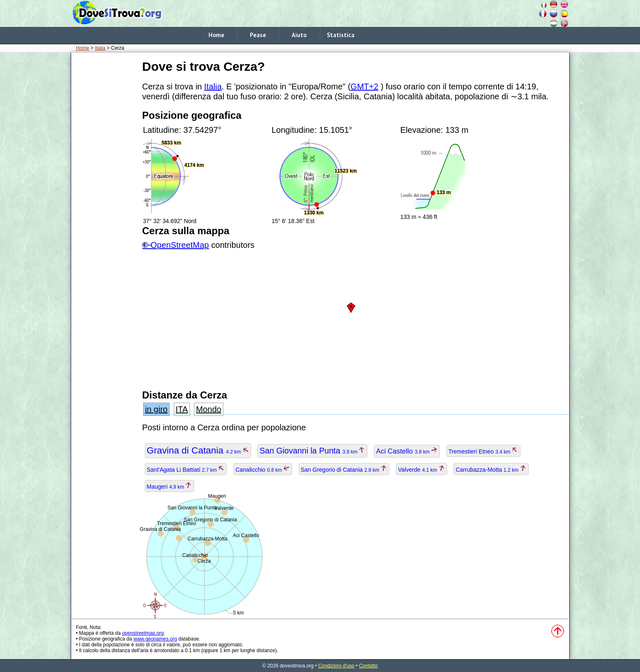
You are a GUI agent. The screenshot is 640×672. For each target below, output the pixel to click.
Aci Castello (407, 451)
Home (216, 35)
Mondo (209, 409)
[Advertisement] (105, 182)
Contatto (368, 666)
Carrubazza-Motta (491, 470)
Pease (258, 35)
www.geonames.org (155, 639)
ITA (182, 409)
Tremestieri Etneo (483, 451)
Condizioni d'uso (336, 666)
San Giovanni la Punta (312, 451)
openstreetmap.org (143, 633)
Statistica (341, 35)
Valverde (421, 470)
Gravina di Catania (198, 450)
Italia (100, 48)
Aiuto (299, 35)
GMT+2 (364, 86)
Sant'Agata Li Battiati (186, 470)
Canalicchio (263, 470)
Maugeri (170, 487)
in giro (156, 409)
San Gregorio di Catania (344, 470)
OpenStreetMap (180, 245)
